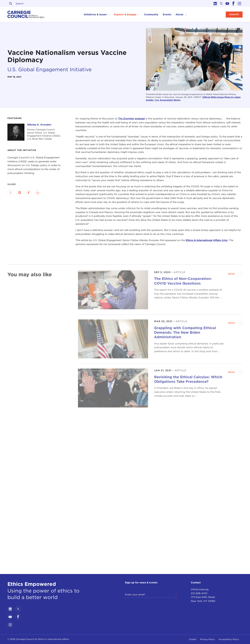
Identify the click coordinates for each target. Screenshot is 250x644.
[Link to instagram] (240, 3)
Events (167, 14)
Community (151, 14)
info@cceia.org (200, 589)
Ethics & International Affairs (207, 240)
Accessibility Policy (229, 639)
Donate (234, 14)
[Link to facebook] (233, 3)
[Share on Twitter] (10, 193)
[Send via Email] (38, 193)
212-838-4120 (199, 593)
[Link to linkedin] (215, 3)
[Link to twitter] (221, 3)
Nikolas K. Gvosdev (39, 125)
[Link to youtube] (227, 3)
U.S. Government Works (168, 100)
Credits (193, 639)
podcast (140, 119)
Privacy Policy (207, 639)
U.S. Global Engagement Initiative (50, 69)
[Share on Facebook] (29, 193)
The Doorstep (126, 119)
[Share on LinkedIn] (20, 193)
